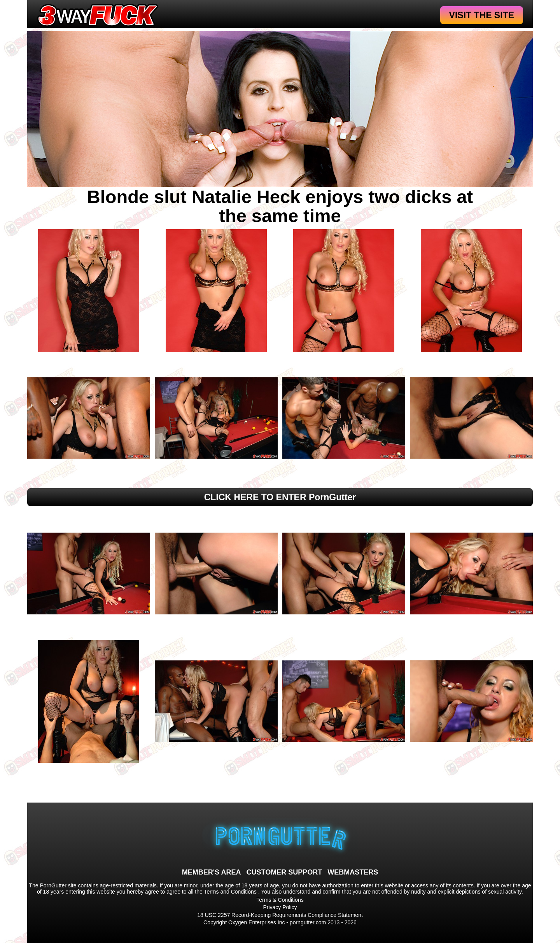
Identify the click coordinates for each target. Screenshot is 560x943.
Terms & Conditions (280, 900)
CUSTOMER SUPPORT (284, 872)
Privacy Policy (280, 907)
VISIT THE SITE (482, 15)
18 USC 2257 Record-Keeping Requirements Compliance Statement (280, 915)
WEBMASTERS (353, 872)
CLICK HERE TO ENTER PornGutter (280, 497)
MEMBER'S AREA (212, 872)
